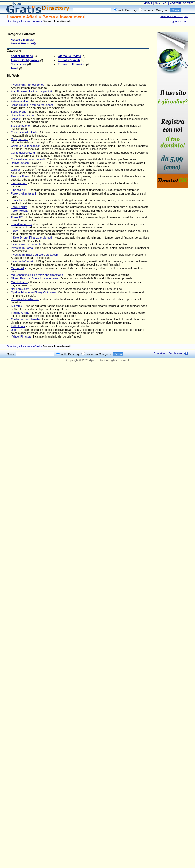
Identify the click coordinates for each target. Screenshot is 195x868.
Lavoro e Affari (30, 21)
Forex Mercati (20, 211)
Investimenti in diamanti (26, 244)
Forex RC (17, 217)
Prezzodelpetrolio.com (25, 299)
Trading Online (20, 313)
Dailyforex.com (20, 163)
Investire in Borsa (22, 248)
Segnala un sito (178, 21)
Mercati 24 (17, 268)
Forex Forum (19, 207)
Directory (12, 21)
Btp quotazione (20, 126)
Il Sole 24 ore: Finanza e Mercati (31, 238)
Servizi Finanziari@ (24, 43)
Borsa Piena (19, 112)
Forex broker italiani (23, 193)
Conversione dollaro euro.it (28, 159)
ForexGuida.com (21, 224)
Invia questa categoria (174, 16)
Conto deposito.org (23, 153)
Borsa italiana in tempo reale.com (32, 105)
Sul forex (16, 306)
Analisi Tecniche (22, 56)
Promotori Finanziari (72, 64)
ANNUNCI (161, 3)
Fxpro (14, 231)
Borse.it (16, 119)
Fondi (14, 68)
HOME (148, 3)
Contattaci (160, 353)
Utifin (14, 330)
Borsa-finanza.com (23, 115)
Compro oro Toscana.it (25, 146)
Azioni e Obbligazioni (25, 60)
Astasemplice (19, 101)
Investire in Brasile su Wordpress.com (35, 255)
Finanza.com (19, 183)
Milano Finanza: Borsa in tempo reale (34, 278)
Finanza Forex (20, 176)
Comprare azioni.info (24, 132)
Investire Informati (22, 261)
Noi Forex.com (20, 289)
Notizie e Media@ (22, 40)
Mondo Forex (19, 282)
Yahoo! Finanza (21, 336)
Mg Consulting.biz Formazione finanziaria (37, 275)
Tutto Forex (18, 326)
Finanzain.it (18, 190)
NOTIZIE (175, 3)
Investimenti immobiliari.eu (28, 85)
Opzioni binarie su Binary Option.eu (33, 292)
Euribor (15, 170)
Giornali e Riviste (69, 56)
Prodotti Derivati (69, 60)
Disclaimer (175, 353)
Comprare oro (20, 139)
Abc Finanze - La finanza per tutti (32, 91)
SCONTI (188, 3)
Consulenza (19, 64)
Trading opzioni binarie (25, 319)
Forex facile (18, 200)
